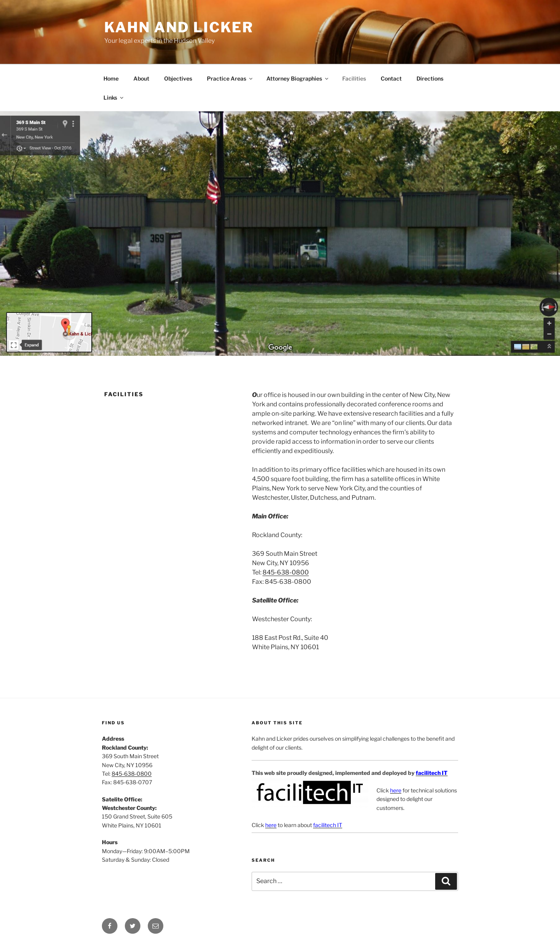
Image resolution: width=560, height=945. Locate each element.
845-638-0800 (286, 572)
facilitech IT (432, 773)
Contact (391, 78)
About (141, 78)
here (396, 790)
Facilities (354, 78)
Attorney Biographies (298, 78)
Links (114, 97)
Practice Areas (230, 78)
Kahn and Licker (179, 27)
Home (111, 78)
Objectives (178, 78)
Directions (430, 78)
